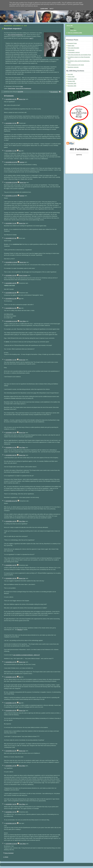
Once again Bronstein (73, 48)
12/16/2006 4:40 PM (11, 677)
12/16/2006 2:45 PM (11, 578)
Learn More (44, 9)
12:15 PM (20, 92)
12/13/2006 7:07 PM (11, 123)
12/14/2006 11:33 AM (11, 262)
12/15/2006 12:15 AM (11, 321)
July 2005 (70, 74)
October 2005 (71, 81)
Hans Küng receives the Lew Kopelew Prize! (79, 55)
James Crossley (23, 275)
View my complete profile (75, 33)
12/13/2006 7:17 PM (11, 151)
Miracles (9, 235)
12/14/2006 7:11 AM (11, 223)
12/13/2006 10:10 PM (11, 162)
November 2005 (72, 83)
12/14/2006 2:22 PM (11, 275)
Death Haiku (71, 46)
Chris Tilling (23, 321)
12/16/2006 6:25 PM (11, 711)
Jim (20, 151)
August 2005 (71, 77)
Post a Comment (9, 853)
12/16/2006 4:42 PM (11, 703)
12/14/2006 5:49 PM (11, 283)
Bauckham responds (73, 67)
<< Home (6, 857)
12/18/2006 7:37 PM (11, 812)
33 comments (54, 92)
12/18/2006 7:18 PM (11, 804)
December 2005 (72, 86)
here (22, 86)
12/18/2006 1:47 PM (11, 766)
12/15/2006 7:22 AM (11, 433)
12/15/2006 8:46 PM (11, 455)
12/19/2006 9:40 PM (11, 823)
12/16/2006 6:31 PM (11, 751)
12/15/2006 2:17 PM (11, 447)
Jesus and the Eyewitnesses (24, 88)
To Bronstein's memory (74, 52)
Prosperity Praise (72, 43)
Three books (71, 50)
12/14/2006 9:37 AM (11, 238)
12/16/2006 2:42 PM (11, 565)
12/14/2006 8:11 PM (11, 299)
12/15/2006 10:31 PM (11, 501)
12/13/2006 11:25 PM (11, 196)
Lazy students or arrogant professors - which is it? (26, 655)
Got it (52, 9)
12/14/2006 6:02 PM (11, 293)
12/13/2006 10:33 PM (11, 182)
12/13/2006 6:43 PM (11, 99)
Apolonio (22, 162)
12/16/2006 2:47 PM (11, 662)
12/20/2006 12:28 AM (11, 844)
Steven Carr (22, 99)
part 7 (31, 38)
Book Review (12, 88)
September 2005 (72, 79)
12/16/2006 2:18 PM (11, 521)
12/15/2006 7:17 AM (11, 360)
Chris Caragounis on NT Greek (76, 65)
